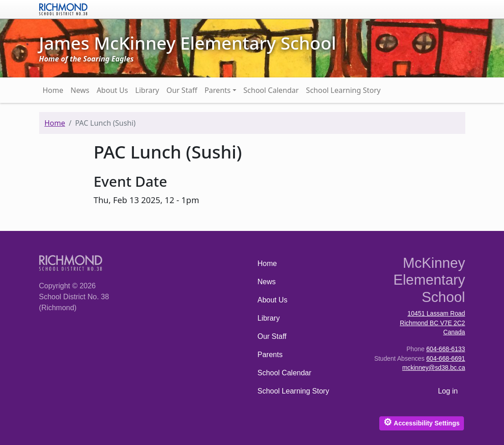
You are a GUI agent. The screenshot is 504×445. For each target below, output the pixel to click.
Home (53, 90)
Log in (448, 391)
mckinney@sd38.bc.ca (433, 368)
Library (147, 90)
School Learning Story (343, 90)
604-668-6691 (445, 359)
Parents (217, 90)
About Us (112, 90)
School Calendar (271, 90)
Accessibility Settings (421, 422)
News (80, 90)
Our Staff (182, 90)
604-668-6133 (445, 349)
